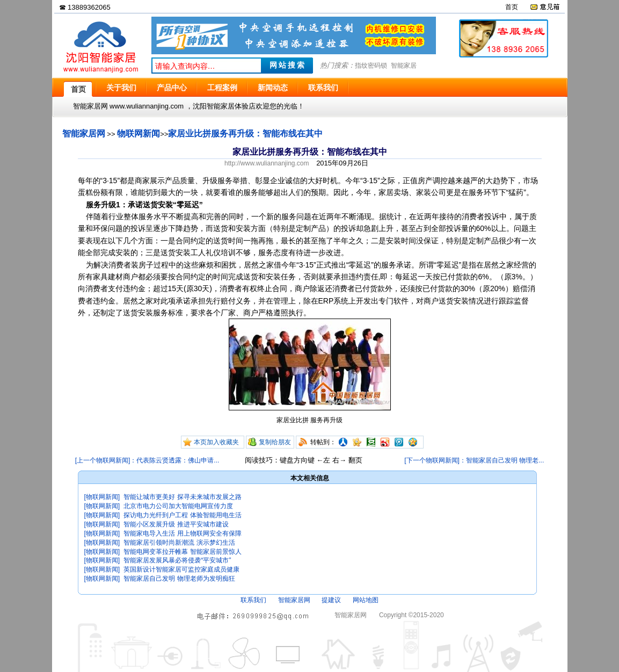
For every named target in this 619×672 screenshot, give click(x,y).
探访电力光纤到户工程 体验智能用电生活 (182, 515)
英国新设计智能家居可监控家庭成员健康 (181, 569)
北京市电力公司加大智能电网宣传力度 (178, 506)
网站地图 (366, 600)
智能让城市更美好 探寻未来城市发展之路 (182, 497)
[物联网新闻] (102, 497)
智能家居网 (84, 133)
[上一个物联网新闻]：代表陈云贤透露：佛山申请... (147, 460)
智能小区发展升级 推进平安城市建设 (176, 524)
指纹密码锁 (371, 66)
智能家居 (404, 66)
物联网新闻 (139, 133)
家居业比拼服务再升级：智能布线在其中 (245, 133)
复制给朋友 (275, 442)
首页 (512, 7)
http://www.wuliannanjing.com (267, 163)
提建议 (331, 600)
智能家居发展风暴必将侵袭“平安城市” (177, 560)
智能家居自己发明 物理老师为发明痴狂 (179, 579)
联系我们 (253, 600)
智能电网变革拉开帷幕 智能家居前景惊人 (182, 552)
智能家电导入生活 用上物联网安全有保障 (182, 533)
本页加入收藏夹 (216, 442)
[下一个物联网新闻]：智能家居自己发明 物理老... (474, 460)
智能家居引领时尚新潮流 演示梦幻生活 (179, 543)
